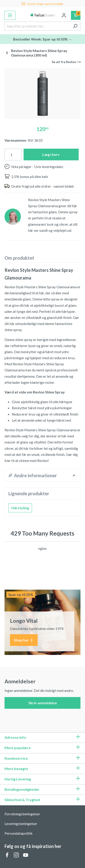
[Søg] (75, 26)
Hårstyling (20, 508)
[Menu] (10, 15)
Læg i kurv (51, 154)
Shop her (24, 640)
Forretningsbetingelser (22, 814)
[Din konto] (64, 15)
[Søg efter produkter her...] (37, 26)
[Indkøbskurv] (76, 15)
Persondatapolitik (19, 833)
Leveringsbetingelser (21, 824)
